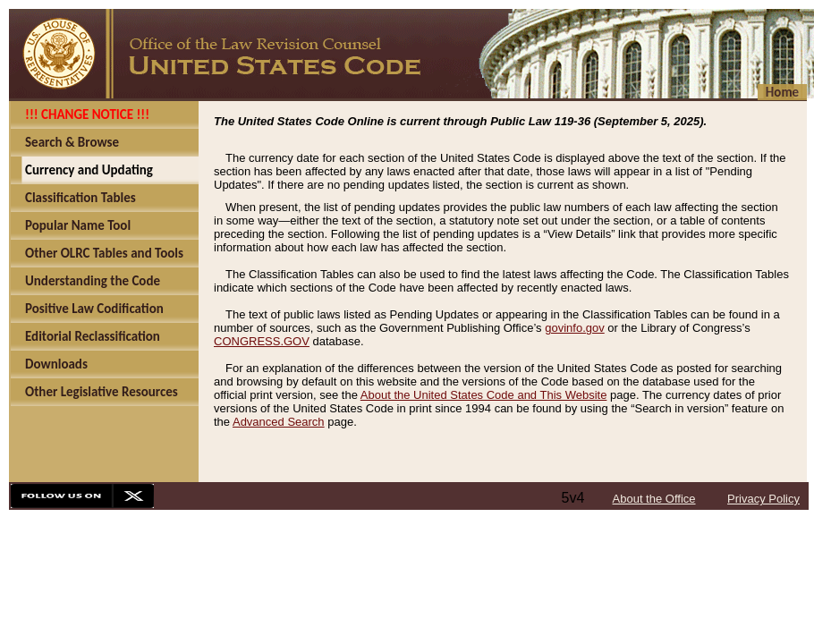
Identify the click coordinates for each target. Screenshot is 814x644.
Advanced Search (279, 422)
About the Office (654, 499)
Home (782, 92)
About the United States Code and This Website (484, 395)
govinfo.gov (575, 328)
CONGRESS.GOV (262, 341)
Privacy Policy (763, 499)
